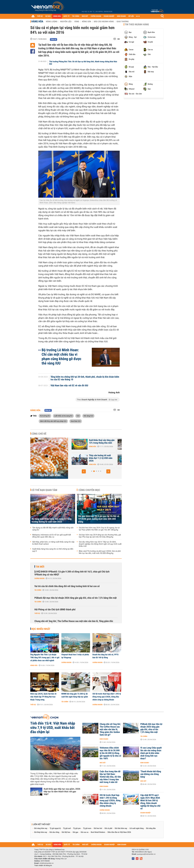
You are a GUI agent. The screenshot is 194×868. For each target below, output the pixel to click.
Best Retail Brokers (98, 832)
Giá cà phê (108, 828)
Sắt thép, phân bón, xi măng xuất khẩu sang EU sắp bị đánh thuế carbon (53, 543)
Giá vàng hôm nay (41, 828)
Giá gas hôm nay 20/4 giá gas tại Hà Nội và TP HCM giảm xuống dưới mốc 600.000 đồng (99, 519)
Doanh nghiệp (145, 813)
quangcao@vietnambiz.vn (146, 854)
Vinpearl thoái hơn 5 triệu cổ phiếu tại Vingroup (75, 656)
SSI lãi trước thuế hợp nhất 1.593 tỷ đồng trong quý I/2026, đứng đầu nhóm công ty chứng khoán (107, 697)
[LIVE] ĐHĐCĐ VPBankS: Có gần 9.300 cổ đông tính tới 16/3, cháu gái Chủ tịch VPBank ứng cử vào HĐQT (72, 573)
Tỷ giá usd (67, 828)
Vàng (77, 22)
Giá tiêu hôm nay (121, 828)
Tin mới (40, 567)
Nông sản (86, 22)
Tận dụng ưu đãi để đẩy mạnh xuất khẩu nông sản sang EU (53, 529)
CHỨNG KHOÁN (96, 16)
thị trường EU (45, 416)
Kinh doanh (104, 739)
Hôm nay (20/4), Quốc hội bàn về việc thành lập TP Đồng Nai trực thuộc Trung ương (43, 697)
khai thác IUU (76, 421)
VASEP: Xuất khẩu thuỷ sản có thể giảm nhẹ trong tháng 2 (89, 458)
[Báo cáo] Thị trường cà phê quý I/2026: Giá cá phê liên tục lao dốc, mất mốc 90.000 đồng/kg (100, 552)
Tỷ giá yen (77, 828)
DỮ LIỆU (131, 16)
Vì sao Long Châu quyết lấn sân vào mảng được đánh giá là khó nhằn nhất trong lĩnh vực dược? (151, 753)
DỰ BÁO (48, 16)
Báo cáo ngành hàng (104, 22)
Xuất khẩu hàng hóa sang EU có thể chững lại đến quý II (53, 550)
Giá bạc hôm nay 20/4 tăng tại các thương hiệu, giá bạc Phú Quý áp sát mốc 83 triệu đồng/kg (100, 536)
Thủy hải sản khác (49, 475)
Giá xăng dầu (151, 828)
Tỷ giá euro (87, 828)
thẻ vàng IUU (88, 416)
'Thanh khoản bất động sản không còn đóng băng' (151, 774)
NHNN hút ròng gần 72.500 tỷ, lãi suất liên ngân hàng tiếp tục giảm (75, 695)
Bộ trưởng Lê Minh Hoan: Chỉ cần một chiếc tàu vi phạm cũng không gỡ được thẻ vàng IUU (62, 357)
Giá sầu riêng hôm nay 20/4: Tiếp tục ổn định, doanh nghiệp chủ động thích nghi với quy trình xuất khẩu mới (100, 544)
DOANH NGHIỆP (109, 16)
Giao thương (123, 22)
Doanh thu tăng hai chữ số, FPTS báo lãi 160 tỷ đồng (105, 656)
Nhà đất (103, 763)
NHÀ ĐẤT (85, 16)
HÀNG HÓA (57, 16)
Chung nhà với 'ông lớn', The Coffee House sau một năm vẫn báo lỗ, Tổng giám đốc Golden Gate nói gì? (74, 623)
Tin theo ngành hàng (137, 24)
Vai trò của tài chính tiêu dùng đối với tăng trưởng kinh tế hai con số (67, 586)
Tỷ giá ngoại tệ (55, 828)
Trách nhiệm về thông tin (43, 865)
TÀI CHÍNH (76, 16)
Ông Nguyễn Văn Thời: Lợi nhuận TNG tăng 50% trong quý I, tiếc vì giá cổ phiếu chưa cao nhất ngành (45, 658)
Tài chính (38, 590)
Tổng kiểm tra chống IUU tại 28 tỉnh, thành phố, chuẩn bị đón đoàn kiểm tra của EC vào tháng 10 (85, 378)
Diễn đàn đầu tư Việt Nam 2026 (119, 832)
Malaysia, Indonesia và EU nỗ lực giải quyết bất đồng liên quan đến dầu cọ (52, 536)
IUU (78, 416)
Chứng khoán (39, 578)
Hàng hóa (37, 21)
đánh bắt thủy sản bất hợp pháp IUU (53, 421)
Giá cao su (85, 832)
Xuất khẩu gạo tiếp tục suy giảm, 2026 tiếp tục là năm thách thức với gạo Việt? (62, 792)
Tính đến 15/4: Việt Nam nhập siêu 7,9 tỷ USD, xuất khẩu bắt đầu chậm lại (53, 728)
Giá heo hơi (98, 828)
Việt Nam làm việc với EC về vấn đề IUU (69, 386)
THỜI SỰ (40, 16)
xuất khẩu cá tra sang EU (63, 416)
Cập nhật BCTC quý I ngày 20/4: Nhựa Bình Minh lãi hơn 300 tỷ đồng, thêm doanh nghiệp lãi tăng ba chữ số (150, 802)
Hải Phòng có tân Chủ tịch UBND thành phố (55, 610)
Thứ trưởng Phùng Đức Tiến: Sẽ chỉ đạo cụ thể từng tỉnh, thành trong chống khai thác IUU (83, 63)
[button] (84, 471)
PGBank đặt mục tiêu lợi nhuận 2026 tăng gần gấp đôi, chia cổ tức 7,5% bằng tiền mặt (76, 598)
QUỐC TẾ (66, 16)
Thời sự (37, 613)
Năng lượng (52, 22)
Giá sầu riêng (54, 832)
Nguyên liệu (66, 22)
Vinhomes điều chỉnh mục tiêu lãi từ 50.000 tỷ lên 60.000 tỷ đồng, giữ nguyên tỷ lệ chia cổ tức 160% (110, 753)
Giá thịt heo (66, 832)
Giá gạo (75, 832)
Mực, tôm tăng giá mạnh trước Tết (87, 442)
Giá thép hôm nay (41, 832)
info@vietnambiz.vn (46, 863)
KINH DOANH (121, 16)
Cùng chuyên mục (89, 490)
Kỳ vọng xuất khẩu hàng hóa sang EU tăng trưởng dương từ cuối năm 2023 (52, 520)
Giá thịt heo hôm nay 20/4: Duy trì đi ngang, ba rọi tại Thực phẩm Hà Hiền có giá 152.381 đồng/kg (99, 529)
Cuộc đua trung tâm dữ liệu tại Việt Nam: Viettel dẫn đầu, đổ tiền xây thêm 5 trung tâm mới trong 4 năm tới (110, 777)
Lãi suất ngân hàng (137, 828)
